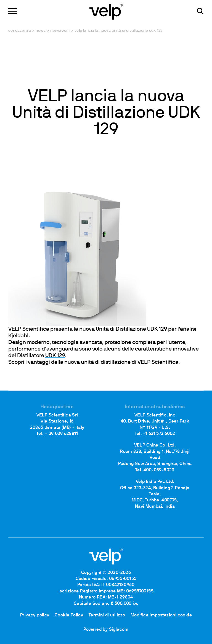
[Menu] (13, 11)
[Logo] (106, 11)
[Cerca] (200, 11)
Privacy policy (35, 615)
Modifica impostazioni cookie (161, 615)
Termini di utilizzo (107, 615)
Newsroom (60, 31)
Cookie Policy (69, 615)
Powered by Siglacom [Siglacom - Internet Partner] (106, 630)
